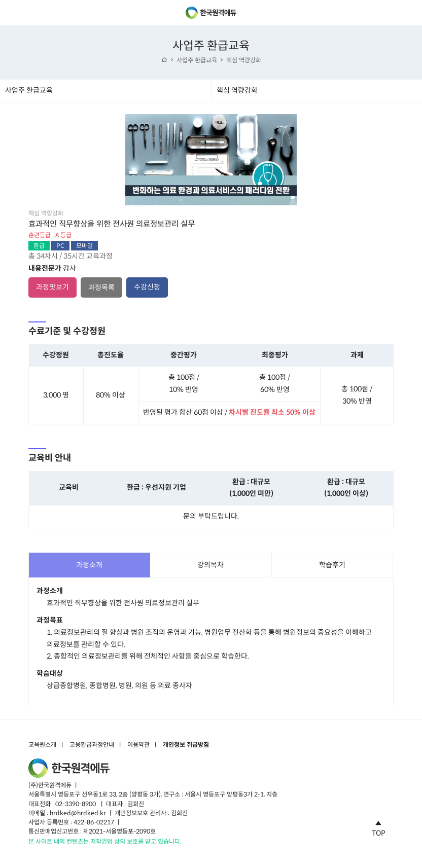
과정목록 (101, 287)
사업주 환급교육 (197, 60)
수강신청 (147, 287)
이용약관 (138, 745)
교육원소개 (42, 745)
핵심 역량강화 (244, 60)
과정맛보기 (52, 287)
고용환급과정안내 (92, 745)
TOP (379, 827)
